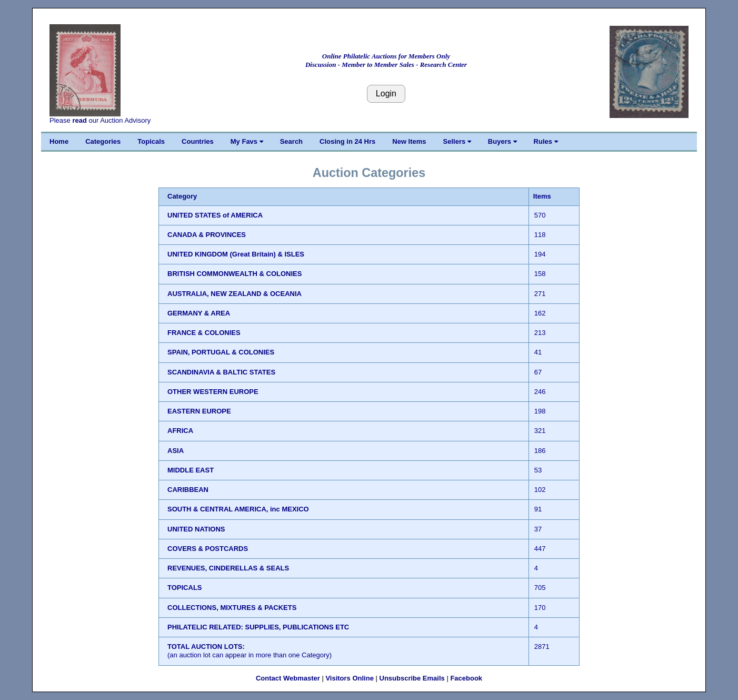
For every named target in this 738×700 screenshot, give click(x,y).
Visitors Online (350, 678)
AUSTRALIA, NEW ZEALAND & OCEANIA (235, 294)
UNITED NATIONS (196, 529)
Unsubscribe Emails (412, 678)
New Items (409, 141)
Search (291, 141)
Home (59, 141)
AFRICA (180, 431)
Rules (546, 141)
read (79, 120)
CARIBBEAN (188, 490)
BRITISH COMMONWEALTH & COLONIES (235, 274)
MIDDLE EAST (191, 470)
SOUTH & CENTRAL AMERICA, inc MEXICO (238, 509)
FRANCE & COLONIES (204, 333)
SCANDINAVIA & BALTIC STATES (221, 372)
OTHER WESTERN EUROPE (213, 392)
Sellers (457, 141)
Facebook (466, 678)
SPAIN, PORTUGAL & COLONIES (221, 352)
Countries (198, 141)
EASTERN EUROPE (199, 411)
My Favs (247, 141)
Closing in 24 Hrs (347, 141)
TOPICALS (185, 588)
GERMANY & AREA (199, 313)
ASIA (176, 451)
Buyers (502, 141)
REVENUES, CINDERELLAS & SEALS (228, 568)
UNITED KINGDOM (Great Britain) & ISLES (236, 254)
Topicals (151, 141)
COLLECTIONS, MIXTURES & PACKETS (232, 608)
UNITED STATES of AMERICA (215, 215)
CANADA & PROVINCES (207, 235)
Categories (103, 141)
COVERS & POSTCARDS (208, 549)
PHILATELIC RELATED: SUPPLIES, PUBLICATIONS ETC (258, 627)
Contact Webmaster (288, 678)
